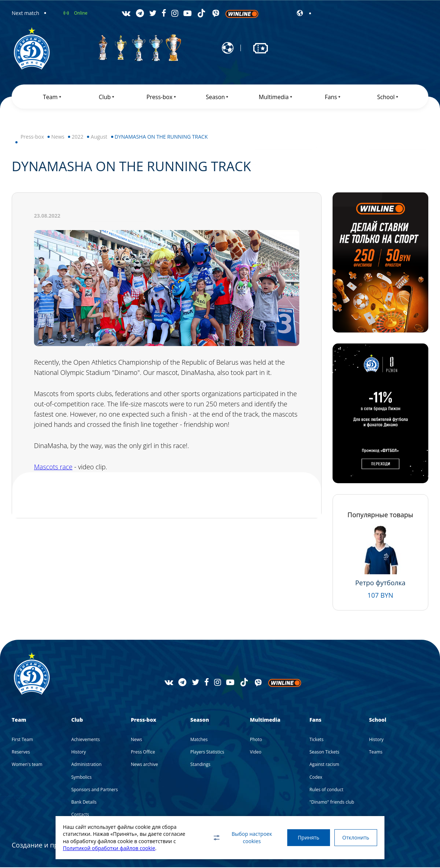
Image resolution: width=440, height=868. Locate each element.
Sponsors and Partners (94, 790)
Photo (256, 740)
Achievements (86, 740)
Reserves (21, 753)
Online (81, 13)
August (99, 137)
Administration (86, 765)
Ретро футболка (380, 583)
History (79, 753)
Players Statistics (207, 753)
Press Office (143, 753)
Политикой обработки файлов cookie (109, 848)
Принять (307, 837)
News (58, 137)
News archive (144, 765)
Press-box (32, 137)
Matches (199, 740)
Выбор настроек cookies (240, 837)
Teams (376, 753)
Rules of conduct (327, 790)
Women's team (27, 765)
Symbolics (81, 778)
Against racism (324, 765)
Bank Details (84, 803)
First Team (22, 740)
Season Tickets (325, 753)
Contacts (80, 815)
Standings (200, 765)
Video (256, 753)
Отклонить (355, 837)
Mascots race (54, 468)
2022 (77, 137)
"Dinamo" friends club (332, 803)
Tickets (316, 740)
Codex (316, 778)
